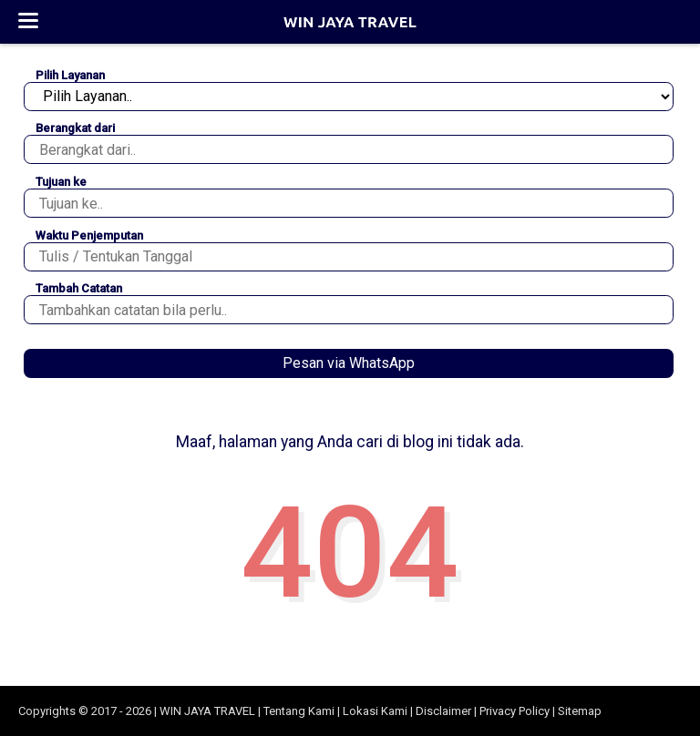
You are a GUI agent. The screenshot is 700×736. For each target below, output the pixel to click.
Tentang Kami (299, 711)
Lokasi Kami (375, 711)
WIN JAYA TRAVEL (207, 711)
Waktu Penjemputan (89, 235)
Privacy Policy (515, 711)
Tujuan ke (61, 182)
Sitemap (580, 711)
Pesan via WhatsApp (349, 363)
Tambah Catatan (79, 288)
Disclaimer (443, 711)
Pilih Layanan (70, 75)
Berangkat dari (75, 128)
